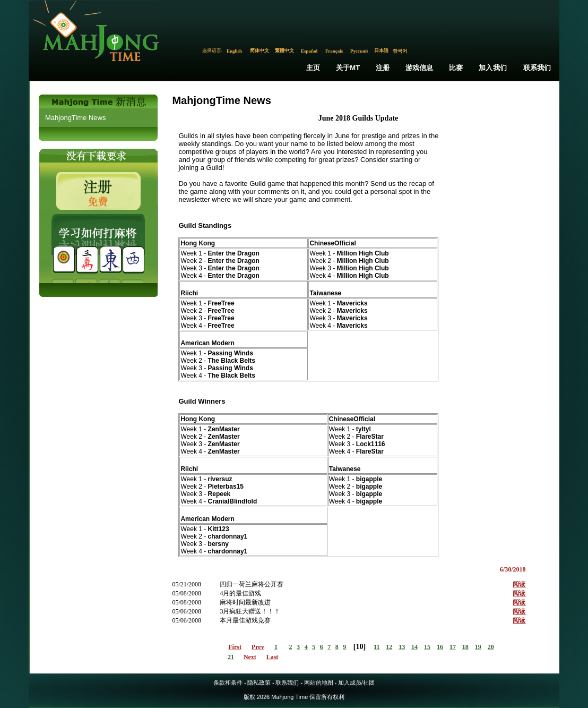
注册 (383, 68)
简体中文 (260, 50)
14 (414, 647)
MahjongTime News (75, 118)
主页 (313, 68)
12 (389, 647)
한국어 (400, 51)
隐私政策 (259, 683)
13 (402, 647)
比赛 (456, 68)
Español (309, 51)
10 (359, 647)
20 (491, 647)
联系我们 (537, 68)
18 (465, 647)
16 (440, 647)
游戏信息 (420, 68)
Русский (359, 51)
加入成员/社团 (356, 683)
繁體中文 (284, 50)
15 (427, 647)
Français (334, 51)
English (234, 51)
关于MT (348, 68)
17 (453, 647)
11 (377, 647)
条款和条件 (228, 683)
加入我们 (493, 68)
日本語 (381, 50)
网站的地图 (319, 683)
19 (478, 647)
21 (231, 657)
